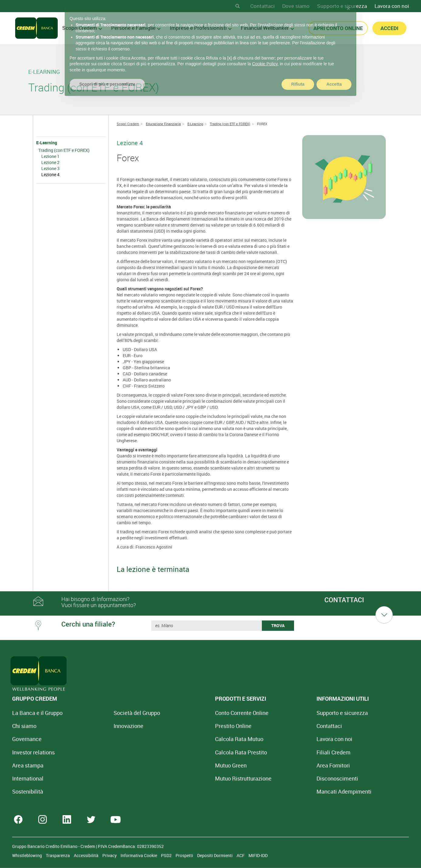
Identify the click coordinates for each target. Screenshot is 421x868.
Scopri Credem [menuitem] (82, 28)
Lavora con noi (392, 6)
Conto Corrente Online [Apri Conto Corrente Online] (201, 713)
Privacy (110, 855)
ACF (241, 855)
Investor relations (33, 752)
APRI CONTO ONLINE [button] (338, 28)
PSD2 (167, 855)
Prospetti (185, 855)
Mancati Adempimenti (283, 791)
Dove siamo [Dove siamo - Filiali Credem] (296, 6)
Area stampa (28, 765)
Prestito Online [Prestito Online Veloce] (193, 726)
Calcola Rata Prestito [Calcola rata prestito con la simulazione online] (200, 752)
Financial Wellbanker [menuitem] (267, 28)
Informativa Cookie (139, 855)
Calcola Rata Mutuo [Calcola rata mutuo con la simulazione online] (199, 739)
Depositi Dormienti (215, 855)
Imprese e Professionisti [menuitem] (201, 28)
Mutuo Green (190, 765)
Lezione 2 (50, 162)
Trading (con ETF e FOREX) (64, 150)
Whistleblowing (27, 855)
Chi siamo (24, 726)
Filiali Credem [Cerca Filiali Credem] (273, 752)
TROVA (278, 625)
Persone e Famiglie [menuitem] (136, 28)
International (28, 778)
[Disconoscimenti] (277, 778)
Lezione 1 (50, 156)
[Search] (238, 6)
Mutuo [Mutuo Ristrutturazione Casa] (203, 778)
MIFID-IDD (258, 855)
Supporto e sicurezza (342, 6)
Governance (27, 739)
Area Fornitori (272, 765)
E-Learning (47, 143)
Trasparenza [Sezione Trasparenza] (58, 855)
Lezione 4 (50, 174)
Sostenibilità (28, 791)
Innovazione (108, 726)
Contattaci (262, 6)
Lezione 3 (50, 168)
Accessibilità (87, 855)
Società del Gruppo (116, 713)
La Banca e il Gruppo (37, 713)
